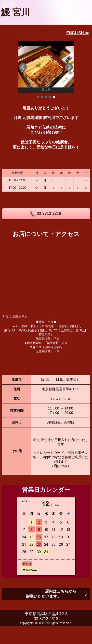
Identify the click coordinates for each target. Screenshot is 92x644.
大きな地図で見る (15, 317)
